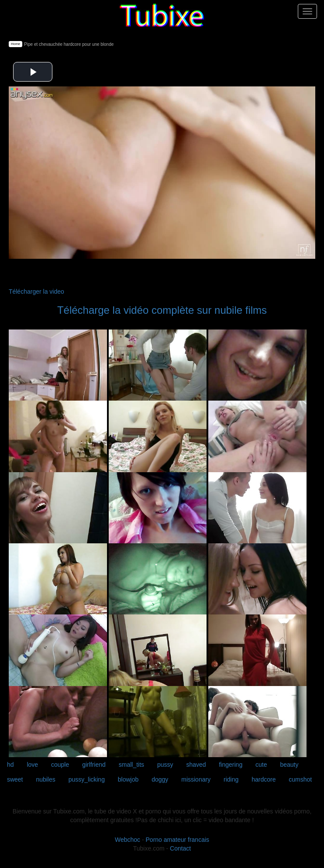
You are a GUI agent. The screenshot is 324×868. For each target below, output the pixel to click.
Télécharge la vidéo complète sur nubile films (162, 310)
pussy (165, 765)
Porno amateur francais (178, 840)
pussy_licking (87, 779)
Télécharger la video (36, 292)
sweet (15, 779)
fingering (231, 765)
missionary (196, 779)
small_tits (131, 765)
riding (231, 779)
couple (60, 765)
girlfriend (94, 765)
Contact (180, 848)
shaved (196, 765)
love (32, 765)
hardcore (264, 779)
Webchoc (128, 840)
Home (16, 44)
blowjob (128, 779)
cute (261, 765)
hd (10, 765)
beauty (289, 765)
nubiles (45, 779)
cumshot (300, 779)
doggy (160, 779)
